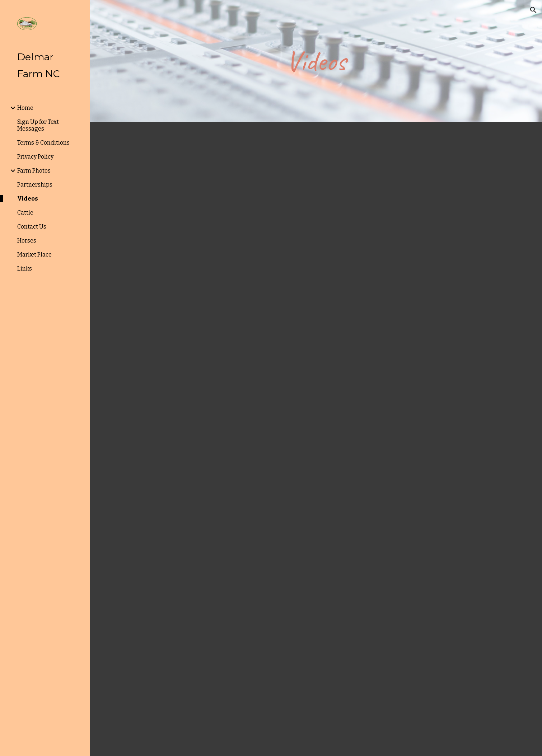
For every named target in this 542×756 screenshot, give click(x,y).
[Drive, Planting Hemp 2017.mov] (194, 356)
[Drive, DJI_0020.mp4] (316, 510)
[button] (533, 10)
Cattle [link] (25, 213)
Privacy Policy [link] (35, 157)
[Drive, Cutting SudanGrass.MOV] (212, 674)
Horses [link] (27, 241)
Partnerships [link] (35, 185)
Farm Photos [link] (34, 171)
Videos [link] (28, 199)
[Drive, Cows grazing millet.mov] (212, 204)
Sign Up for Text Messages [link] (38, 125)
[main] (316, 61)
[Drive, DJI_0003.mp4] (420, 357)
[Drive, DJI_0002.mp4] (420, 204)
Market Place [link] (34, 255)
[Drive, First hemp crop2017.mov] (420, 672)
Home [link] (25, 108)
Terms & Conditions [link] (43, 143)
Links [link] (25, 269)
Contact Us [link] (32, 227)
